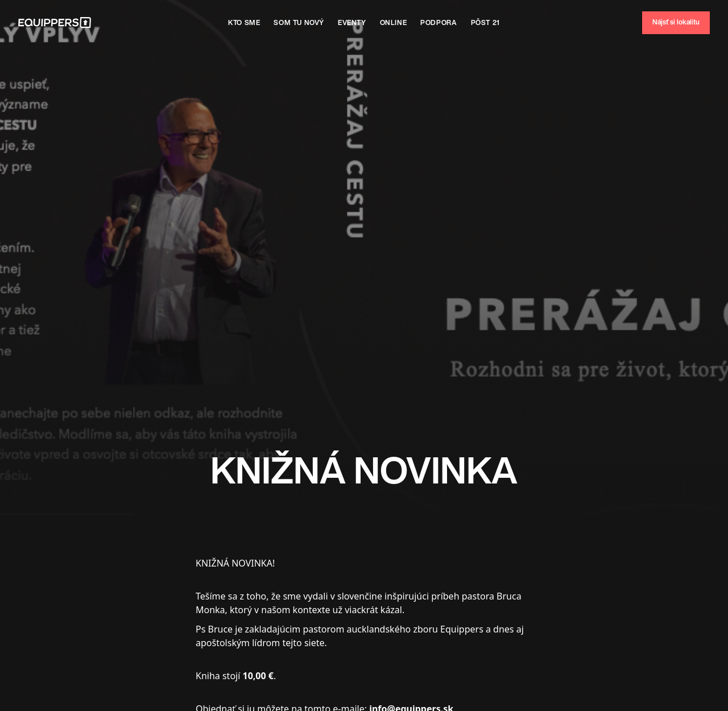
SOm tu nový (299, 22)
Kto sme (244, 22)
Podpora (439, 22)
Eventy (352, 22)
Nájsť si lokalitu (676, 22)
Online (394, 22)
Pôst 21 (485, 22)
